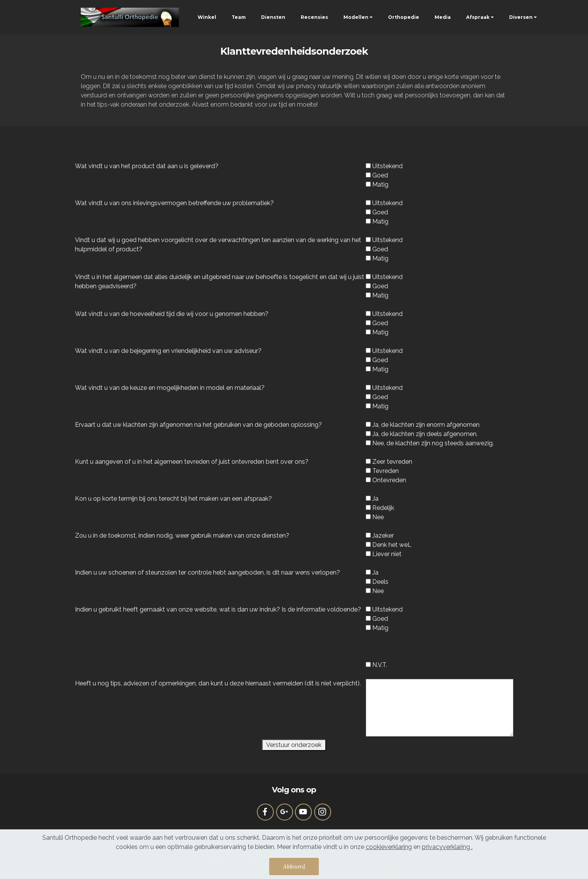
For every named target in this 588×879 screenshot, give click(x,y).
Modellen (356, 17)
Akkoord (294, 866)
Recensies (314, 17)
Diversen (521, 17)
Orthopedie (404, 17)
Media (443, 17)
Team (239, 17)
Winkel (207, 17)
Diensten (273, 17)
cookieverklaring (389, 847)
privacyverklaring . (447, 847)
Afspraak (478, 17)
